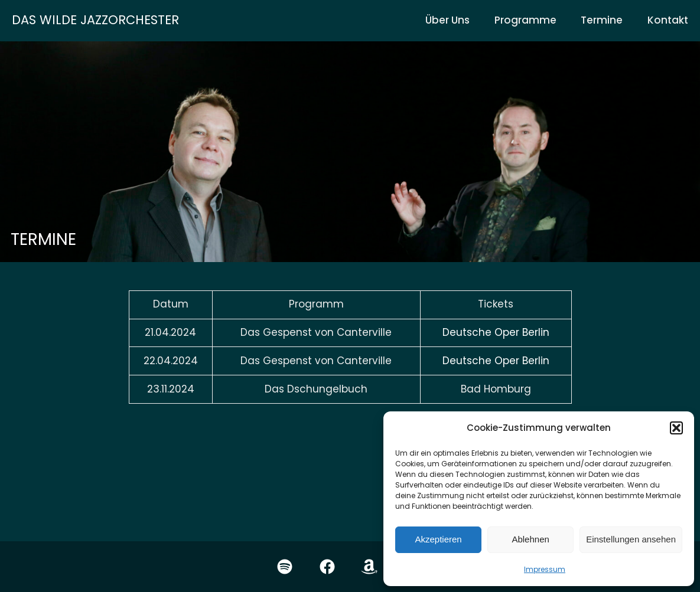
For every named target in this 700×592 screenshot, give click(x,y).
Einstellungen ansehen (631, 539)
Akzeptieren (438, 539)
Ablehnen (530, 539)
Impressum (545, 569)
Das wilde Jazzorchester (95, 20)
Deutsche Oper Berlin (496, 332)
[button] (676, 428)
